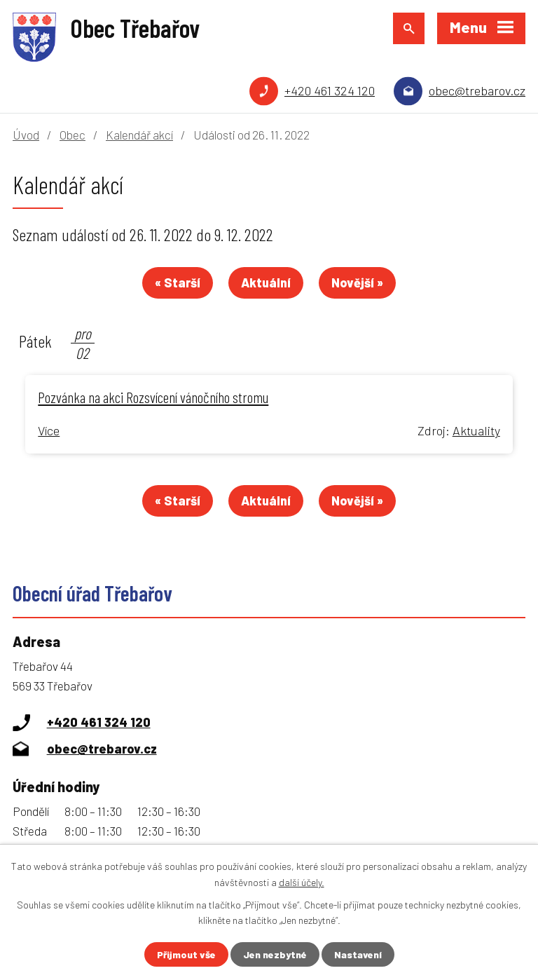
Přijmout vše (186, 954)
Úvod (26, 135)
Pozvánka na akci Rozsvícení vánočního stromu (153, 397)
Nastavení (358, 954)
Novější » (357, 283)
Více (49, 430)
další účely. (302, 882)
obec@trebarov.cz (477, 90)
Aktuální (266, 283)
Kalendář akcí (139, 135)
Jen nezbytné (275, 954)
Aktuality (476, 430)
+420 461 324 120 (330, 90)
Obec (73, 135)
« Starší (178, 283)
